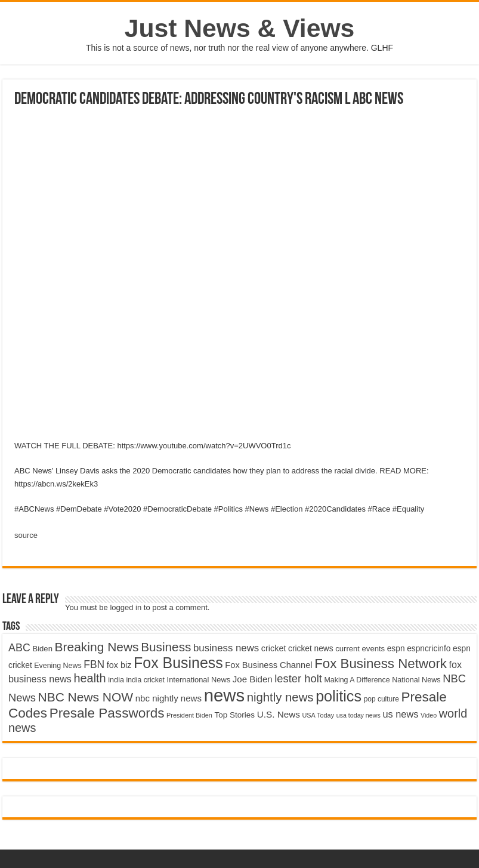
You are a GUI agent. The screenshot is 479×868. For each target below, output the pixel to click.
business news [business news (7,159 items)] (226, 648)
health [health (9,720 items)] (90, 678)
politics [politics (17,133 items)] (339, 696)
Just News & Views (240, 28)
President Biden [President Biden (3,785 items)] (189, 715)
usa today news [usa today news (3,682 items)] (359, 715)
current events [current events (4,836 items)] (360, 649)
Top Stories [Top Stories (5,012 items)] (234, 715)
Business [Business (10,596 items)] (166, 647)
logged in (126, 607)
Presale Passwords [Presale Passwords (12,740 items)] (107, 713)
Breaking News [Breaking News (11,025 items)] (97, 647)
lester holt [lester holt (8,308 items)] (298, 678)
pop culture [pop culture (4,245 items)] (381, 699)
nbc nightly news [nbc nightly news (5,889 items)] (169, 698)
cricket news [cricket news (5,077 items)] (311, 649)
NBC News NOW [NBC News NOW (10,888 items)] (86, 697)
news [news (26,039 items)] (224, 695)
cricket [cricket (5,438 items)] (274, 648)
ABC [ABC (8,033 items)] (19, 648)
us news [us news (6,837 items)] (400, 714)
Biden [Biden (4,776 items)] (42, 649)
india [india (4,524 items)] (116, 680)
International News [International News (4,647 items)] (199, 680)
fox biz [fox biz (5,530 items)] (119, 665)
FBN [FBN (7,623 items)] (94, 664)
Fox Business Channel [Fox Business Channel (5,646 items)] (268, 665)
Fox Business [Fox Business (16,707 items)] (178, 663)
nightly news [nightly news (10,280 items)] (280, 697)
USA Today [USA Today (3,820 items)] (318, 715)
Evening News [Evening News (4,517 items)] (58, 666)
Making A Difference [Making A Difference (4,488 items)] (357, 680)
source (26, 535)
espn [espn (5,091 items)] (396, 649)
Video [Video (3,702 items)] (429, 715)
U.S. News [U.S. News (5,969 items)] (279, 714)
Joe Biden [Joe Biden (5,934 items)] (253, 679)
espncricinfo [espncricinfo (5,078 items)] (429, 649)
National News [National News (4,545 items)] (416, 680)
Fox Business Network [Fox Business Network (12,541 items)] (381, 664)
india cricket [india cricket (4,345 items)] (146, 680)
